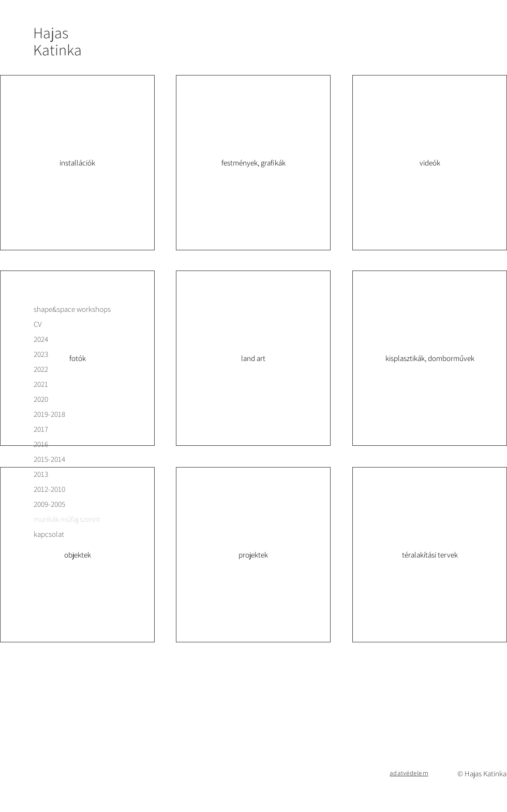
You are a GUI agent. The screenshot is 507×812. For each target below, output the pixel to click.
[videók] (430, 163)
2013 (41, 474)
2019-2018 (49, 414)
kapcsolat (49, 534)
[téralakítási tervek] (430, 555)
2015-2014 (49, 459)
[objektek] (77, 555)
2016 (41, 444)
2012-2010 (49, 489)
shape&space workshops (72, 309)
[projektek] (253, 555)
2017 (41, 429)
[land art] (253, 358)
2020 (41, 399)
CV (38, 324)
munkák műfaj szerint (67, 519)
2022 (41, 369)
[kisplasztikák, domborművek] (430, 358)
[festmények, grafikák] (253, 163)
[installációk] (77, 163)
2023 (41, 354)
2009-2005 (49, 504)
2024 (41, 339)
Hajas (51, 33)
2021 (41, 384)
